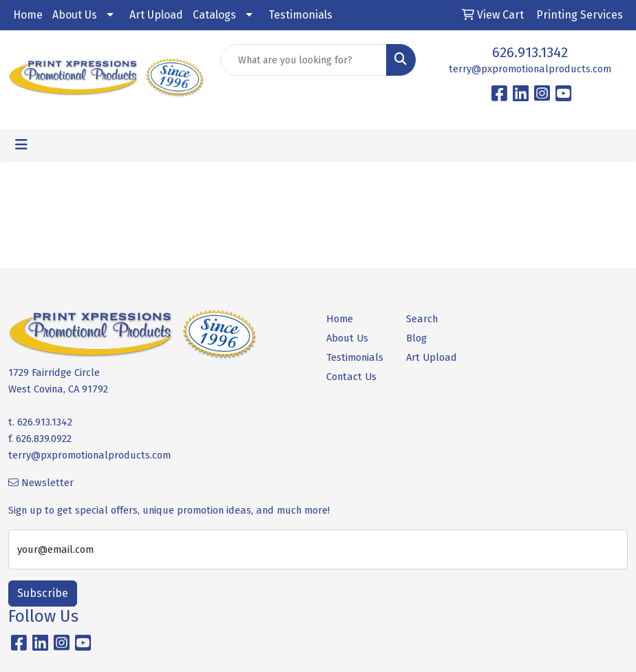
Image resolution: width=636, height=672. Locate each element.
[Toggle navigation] (21, 145)
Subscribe (43, 593)
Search (422, 319)
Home (28, 15)
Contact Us (351, 377)
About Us (75, 15)
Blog (416, 338)
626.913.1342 (530, 52)
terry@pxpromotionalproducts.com (530, 69)
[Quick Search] (304, 60)
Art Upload (156, 15)
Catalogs (214, 15)
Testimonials (300, 15)
